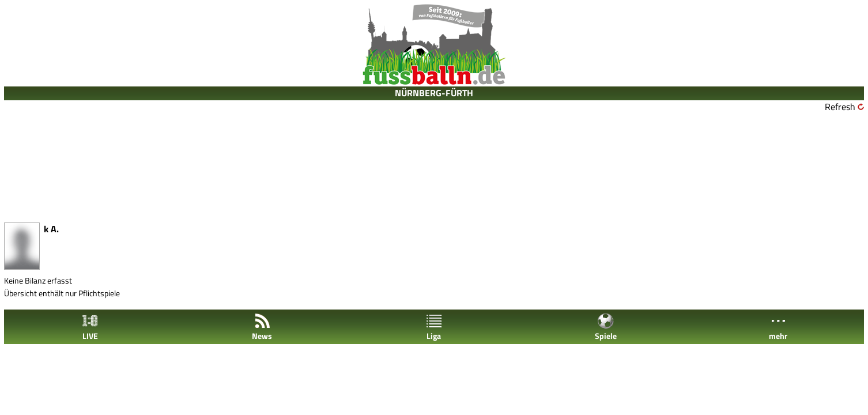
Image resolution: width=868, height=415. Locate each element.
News (262, 327)
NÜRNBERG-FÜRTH (434, 93)
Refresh (840, 107)
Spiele (606, 327)
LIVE (90, 327)
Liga (434, 327)
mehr (778, 327)
